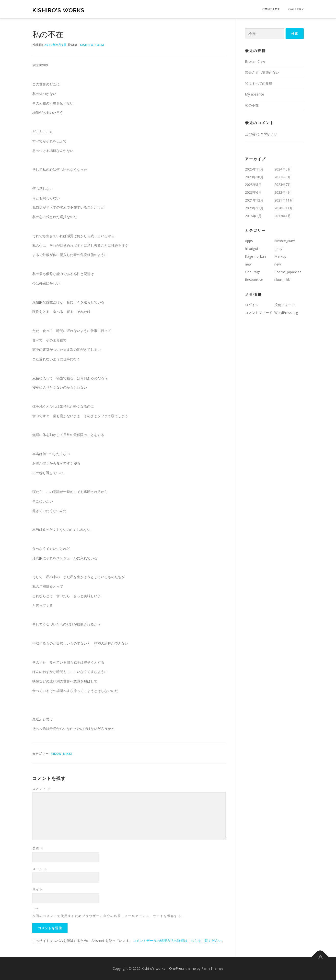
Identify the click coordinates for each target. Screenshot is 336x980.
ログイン (252, 305)
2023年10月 (254, 177)
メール (40, 869)
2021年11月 (284, 200)
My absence (255, 94)
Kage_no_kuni (256, 256)
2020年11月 (284, 208)
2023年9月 (283, 177)
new (248, 264)
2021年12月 (254, 200)
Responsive (254, 280)
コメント (42, 788)
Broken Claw (255, 61)
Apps (249, 241)
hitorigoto (253, 249)
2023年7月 (283, 185)
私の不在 (252, 105)
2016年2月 (253, 216)
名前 (38, 848)
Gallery (296, 9)
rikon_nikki (62, 754)
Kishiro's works (58, 10)
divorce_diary (285, 241)
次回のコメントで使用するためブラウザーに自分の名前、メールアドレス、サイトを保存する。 (109, 916)
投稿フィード (285, 305)
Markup (280, 256)
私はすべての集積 (259, 83)
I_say (278, 249)
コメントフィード (259, 313)
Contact (271, 9)
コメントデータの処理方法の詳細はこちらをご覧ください (177, 941)
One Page (253, 272)
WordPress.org (286, 313)
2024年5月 (283, 169)
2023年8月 (253, 185)
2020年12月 (254, 208)
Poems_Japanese (288, 272)
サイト (38, 889)
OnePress (177, 968)
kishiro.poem (92, 45)
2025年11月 (254, 169)
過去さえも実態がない (262, 72)
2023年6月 (253, 192)
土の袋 (250, 134)
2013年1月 (283, 216)
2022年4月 (283, 192)
